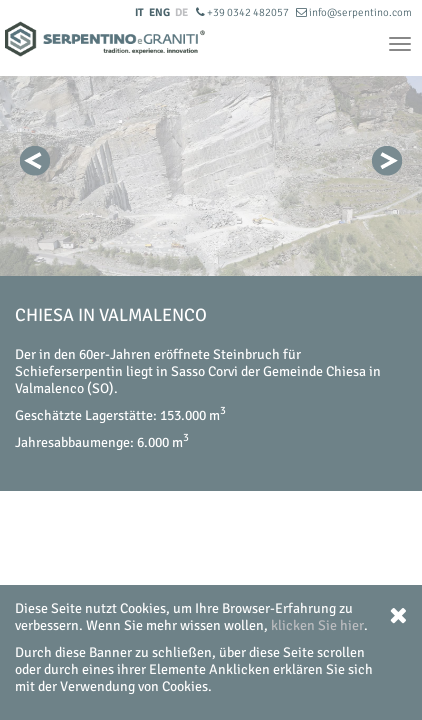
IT (139, 12)
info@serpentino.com (354, 12)
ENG (159, 12)
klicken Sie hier (317, 625)
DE (181, 12)
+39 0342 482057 (243, 12)
